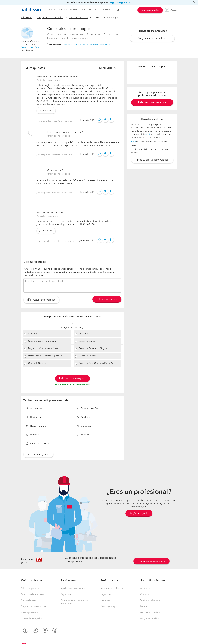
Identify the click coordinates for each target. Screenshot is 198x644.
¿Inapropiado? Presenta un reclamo (55, 121)
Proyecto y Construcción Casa (43, 349)
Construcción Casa (78, 18)
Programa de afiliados (151, 619)
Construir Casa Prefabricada (42, 341)
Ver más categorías (38, 454)
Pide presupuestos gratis (151, 561)
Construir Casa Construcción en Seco (97, 363)
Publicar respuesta (107, 299)
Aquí (133, 142)
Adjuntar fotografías (41, 300)
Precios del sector (29, 601)
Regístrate (66, 595)
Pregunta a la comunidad (152, 38)
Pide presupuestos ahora (152, 102)
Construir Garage (37, 363)
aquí (148, 134)
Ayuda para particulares (73, 588)
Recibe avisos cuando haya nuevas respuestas (87, 44)
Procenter (105, 601)
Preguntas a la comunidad (50, 18)
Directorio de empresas (32, 595)
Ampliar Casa (85, 334)
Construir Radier (87, 341)
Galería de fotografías (32, 619)
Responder (46, 111)
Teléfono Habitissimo (151, 601)
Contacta (145, 595)
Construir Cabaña (88, 356)
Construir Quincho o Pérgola (93, 349)
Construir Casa (36, 334)
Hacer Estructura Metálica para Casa (46, 356)
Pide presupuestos (150, 10)
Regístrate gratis (139, 513)
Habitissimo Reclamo (151, 613)
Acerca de (145, 588)
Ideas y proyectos (29, 613)
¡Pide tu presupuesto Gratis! (152, 160)
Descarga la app (109, 607)
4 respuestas (54, 44)
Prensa (144, 607)
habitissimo (26, 18)
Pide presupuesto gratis (72, 379)
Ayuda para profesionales (113, 588)
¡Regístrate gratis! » (119, 3)
